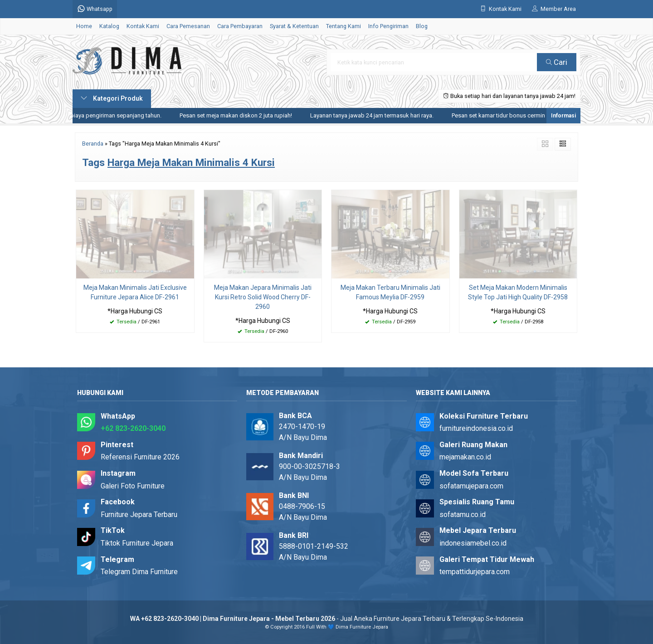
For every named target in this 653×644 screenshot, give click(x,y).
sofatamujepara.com (471, 486)
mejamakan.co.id (465, 457)
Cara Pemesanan (188, 26)
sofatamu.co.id (463, 515)
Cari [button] (557, 62)
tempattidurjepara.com (475, 572)
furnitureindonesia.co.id (476, 428)
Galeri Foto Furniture (133, 486)
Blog (422, 26)
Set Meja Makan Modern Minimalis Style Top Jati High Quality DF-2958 (518, 292)
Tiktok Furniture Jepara (137, 543)
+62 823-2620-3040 (133, 428)
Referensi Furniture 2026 (140, 457)
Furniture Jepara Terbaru (139, 515)
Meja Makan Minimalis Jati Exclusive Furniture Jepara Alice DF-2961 (135, 292)
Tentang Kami (344, 26)
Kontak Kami (143, 26)
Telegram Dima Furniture (139, 572)
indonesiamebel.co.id (473, 543)
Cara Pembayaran (240, 26)
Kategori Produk (112, 98)
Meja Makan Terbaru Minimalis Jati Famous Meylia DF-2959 (390, 292)
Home (84, 26)
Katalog (109, 26)
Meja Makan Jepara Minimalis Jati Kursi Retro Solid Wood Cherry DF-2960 (263, 297)
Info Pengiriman (388, 26)
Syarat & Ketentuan (294, 26)
